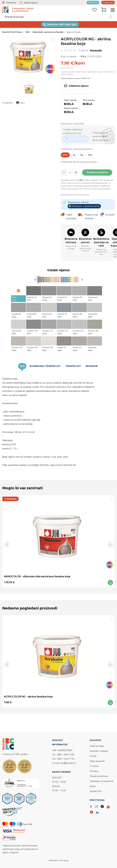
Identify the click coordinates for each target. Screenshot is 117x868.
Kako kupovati (97, 761)
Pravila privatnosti (99, 776)
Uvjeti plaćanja (71, 216)
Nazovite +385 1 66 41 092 (62, 25)
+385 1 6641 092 (65, 754)
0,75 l (65, 155)
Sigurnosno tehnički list (45, 366)
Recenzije (96, 50)
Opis (22, 366)
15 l (90, 155)
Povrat (93, 756)
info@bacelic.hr (68, 763)
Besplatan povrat (85, 241)
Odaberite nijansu (79, 86)
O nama (94, 766)
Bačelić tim (96, 791)
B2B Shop (93, 2)
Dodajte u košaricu (97, 172)
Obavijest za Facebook (102, 781)
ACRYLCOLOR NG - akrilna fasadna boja (28, 697)
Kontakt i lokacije (99, 751)
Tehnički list (73, 366)
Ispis (20, 103)
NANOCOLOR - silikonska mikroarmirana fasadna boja (37, 576)
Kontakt (110, 215)
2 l (74, 155)
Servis (93, 786)
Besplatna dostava (71, 241)
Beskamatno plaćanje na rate (101, 242)
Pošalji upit (108, 2)
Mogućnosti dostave (91, 216)
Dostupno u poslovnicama (85, 206)
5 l (82, 155)
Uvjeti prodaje (97, 746)
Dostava (94, 771)
